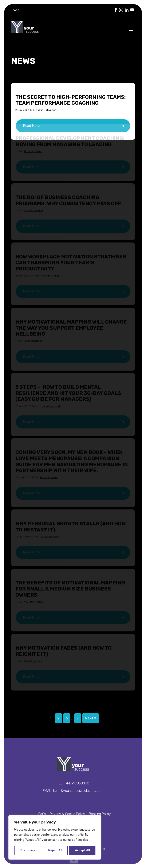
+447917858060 (76, 783)
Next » (91, 718)
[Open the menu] (131, 29)
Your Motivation (47, 110)
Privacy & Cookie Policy (67, 814)
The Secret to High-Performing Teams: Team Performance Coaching (71, 100)
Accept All (82, 850)
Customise (27, 850)
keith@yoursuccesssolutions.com (78, 791)
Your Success (25, 27)
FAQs (16, 10)
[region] (55, 837)
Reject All (55, 850)
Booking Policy (100, 814)
